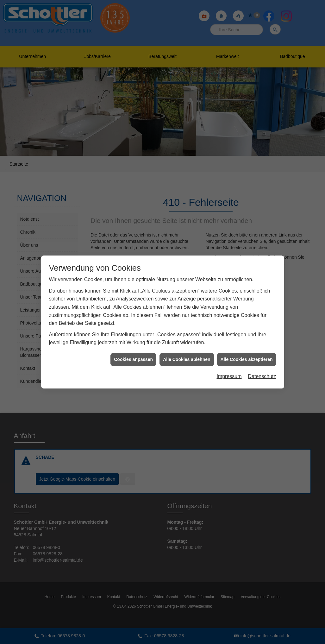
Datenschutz (262, 361)
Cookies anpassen (133, 344)
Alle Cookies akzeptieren (247, 344)
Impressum (229, 361)
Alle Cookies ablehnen (187, 344)
